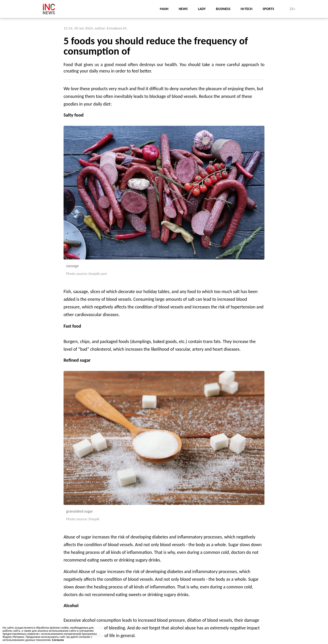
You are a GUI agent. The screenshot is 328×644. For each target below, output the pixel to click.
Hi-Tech (247, 9)
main (164, 9)
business (223, 9)
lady (202, 9)
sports (268, 9)
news (183, 9)
